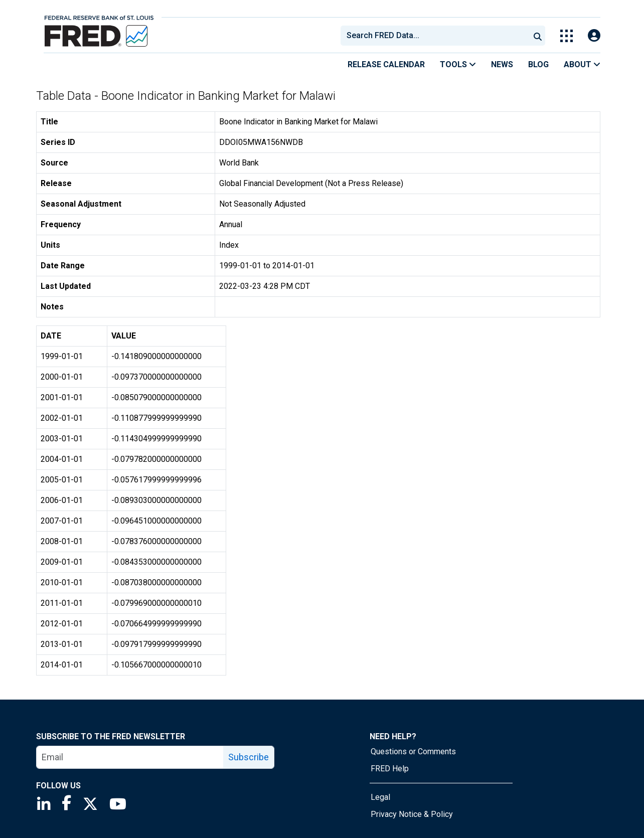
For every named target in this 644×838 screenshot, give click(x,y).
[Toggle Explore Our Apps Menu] (567, 36)
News (502, 64)
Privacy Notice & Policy (412, 814)
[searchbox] (437, 36)
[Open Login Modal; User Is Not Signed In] (594, 36)
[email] (130, 757)
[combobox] (434, 36)
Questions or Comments (413, 751)
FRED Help (390, 769)
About (582, 64)
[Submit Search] (538, 36)
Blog (538, 64)
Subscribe (249, 757)
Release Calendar (386, 64)
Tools (458, 64)
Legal (380, 797)
